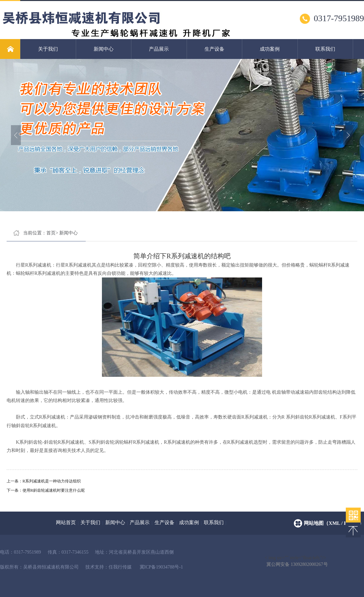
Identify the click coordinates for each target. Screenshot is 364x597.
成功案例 (270, 49)
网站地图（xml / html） (334, 523)
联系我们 (325, 49)
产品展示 (159, 49)
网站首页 (66, 522)
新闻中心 (104, 49)
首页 (51, 233)
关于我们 (48, 49)
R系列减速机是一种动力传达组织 (52, 481)
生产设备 (214, 49)
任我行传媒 (120, 567)
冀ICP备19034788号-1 (161, 567)
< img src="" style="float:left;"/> (296, 558)
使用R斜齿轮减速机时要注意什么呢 (54, 490)
